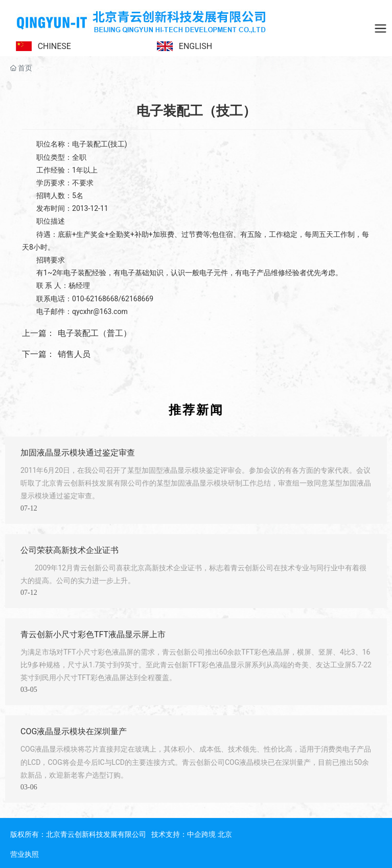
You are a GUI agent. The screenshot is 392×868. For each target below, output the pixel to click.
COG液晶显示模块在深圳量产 (74, 731)
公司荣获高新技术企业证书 (70, 550)
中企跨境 (201, 834)
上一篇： (38, 333)
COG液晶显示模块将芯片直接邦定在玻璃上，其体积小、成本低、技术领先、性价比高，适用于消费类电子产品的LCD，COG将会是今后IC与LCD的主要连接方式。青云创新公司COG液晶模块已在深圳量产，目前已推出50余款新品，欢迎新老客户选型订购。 (196, 762)
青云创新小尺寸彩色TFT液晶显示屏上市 (93, 634)
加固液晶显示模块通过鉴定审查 (78, 453)
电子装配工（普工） (95, 333)
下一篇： (38, 354)
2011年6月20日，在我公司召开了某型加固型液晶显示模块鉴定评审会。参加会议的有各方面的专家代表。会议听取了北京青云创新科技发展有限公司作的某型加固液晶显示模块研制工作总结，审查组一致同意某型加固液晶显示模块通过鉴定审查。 (196, 483)
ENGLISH (195, 46)
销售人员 (74, 354)
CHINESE (54, 46)
